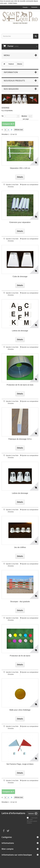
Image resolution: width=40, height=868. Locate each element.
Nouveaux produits (14, 81)
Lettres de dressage (20, 331)
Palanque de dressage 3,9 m (20, 439)
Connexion (34, 7)
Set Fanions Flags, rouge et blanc (20, 764)
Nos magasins (11, 89)
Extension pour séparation (20, 222)
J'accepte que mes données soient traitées (32, 820)
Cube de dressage (20, 276)
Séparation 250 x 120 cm (20, 168)
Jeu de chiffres (20, 547)
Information (11, 72)
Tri (3, 116)
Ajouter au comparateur (30, 185)
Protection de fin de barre (20, 656)
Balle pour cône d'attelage (20, 710)
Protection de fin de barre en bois (20, 385)
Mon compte (8, 849)
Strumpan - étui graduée (20, 602)
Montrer (24, 116)
